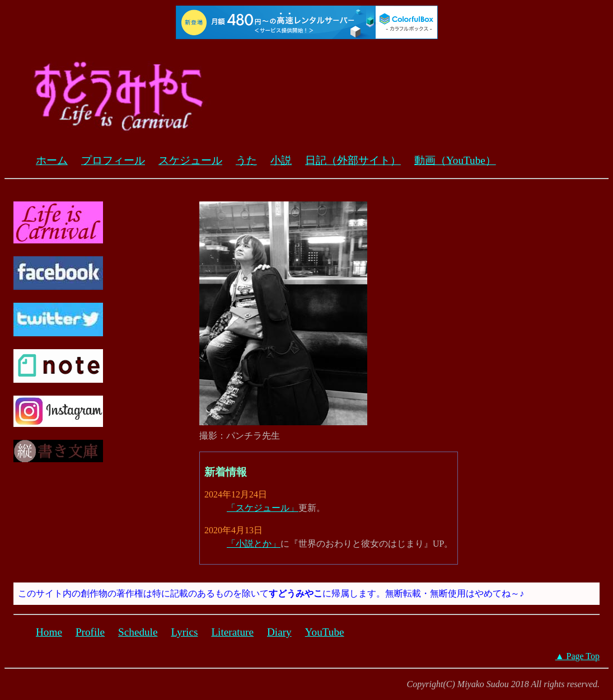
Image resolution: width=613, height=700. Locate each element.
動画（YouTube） (455, 160)
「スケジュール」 (263, 508)
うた (246, 160)
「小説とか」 (254, 544)
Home (49, 632)
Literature (232, 632)
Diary (279, 632)
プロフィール (113, 160)
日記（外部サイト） (353, 160)
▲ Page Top (577, 656)
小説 (281, 160)
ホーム (52, 160)
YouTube (325, 632)
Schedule (138, 632)
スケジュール (190, 160)
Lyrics (184, 632)
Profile (90, 632)
